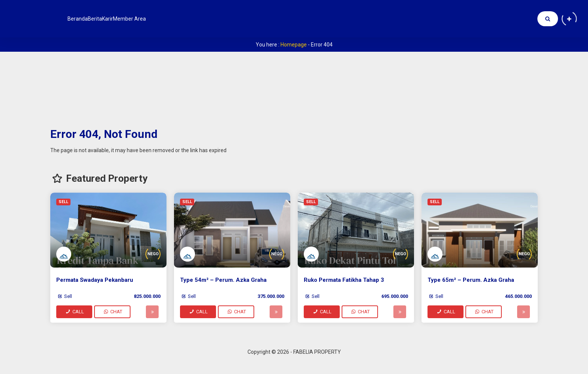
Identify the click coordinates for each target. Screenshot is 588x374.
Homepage (294, 45)
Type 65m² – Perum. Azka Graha (471, 280)
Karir (136, 19)
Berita (112, 19)
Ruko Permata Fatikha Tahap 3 (344, 280)
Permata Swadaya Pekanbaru (95, 280)
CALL (74, 312)
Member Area (169, 19)
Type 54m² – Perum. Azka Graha (223, 280)
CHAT (112, 312)
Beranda (83, 19)
